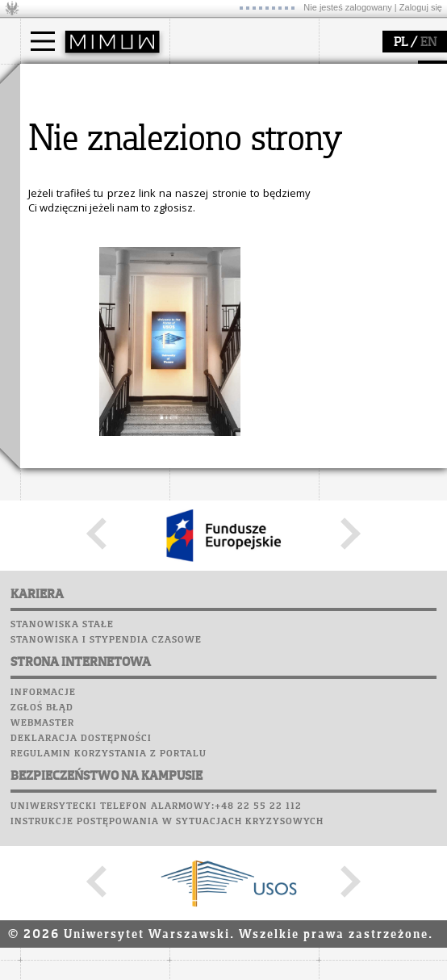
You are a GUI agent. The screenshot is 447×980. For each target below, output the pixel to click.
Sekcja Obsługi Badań (94, 319)
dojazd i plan (221, 111)
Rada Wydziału (226, 140)
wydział (208, 79)
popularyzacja (232, 228)
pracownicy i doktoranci (247, 170)
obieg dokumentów (88, 333)
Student (60, 126)
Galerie (130, 463)
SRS (90, 371)
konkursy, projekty (235, 333)
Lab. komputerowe (76, 402)
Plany (93, 387)
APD (119, 371)
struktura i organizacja (244, 126)
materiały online (229, 275)
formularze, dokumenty (247, 184)
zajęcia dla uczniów (237, 261)
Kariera (51, 479)
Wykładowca (71, 155)
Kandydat (64, 111)
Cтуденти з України (90, 184)
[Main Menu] (43, 41)
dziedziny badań (81, 261)
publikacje (65, 290)
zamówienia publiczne (244, 199)
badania (58, 228)
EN (428, 43)
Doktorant (65, 140)
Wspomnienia (61, 463)
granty (56, 304)
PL (401, 43)
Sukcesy (46, 494)
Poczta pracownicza (82, 433)
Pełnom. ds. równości (92, 199)
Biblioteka (54, 448)
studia (52, 79)
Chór (108, 448)
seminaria (65, 275)
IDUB (52, 348)
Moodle (44, 387)
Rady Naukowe (227, 155)
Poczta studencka (75, 417)
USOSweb (47, 371)
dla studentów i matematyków (227, 297)
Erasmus (62, 170)
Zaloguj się (421, 7)
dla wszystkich (225, 319)
